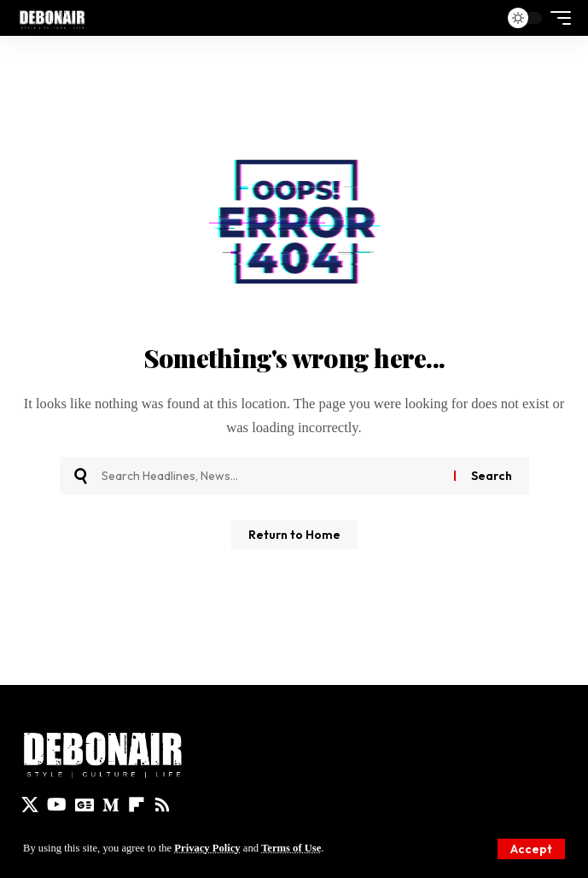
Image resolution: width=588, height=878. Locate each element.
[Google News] (84, 805)
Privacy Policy (207, 848)
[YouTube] (57, 805)
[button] (531, 849)
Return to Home (294, 535)
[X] (30, 805)
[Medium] (111, 805)
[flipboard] (137, 805)
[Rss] (162, 805)
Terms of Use (291, 848)
